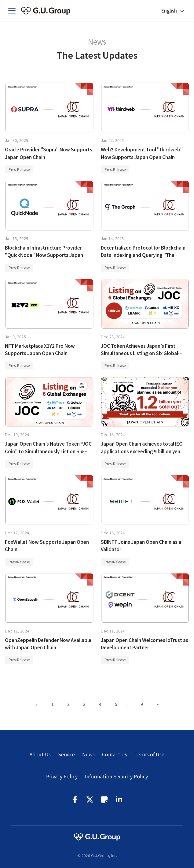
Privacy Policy (62, 776)
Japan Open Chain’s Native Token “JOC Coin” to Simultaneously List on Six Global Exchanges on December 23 (48, 451)
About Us (40, 754)
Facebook (75, 799)
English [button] (169, 11)
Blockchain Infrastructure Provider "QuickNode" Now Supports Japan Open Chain (44, 255)
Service (66, 754)
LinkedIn (119, 799)
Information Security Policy (116, 776)
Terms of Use (149, 754)
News (88, 754)
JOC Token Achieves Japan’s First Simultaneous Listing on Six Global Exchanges (139, 353)
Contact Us (115, 754)
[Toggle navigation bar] (14, 11)
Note (104, 799)
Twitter (90, 799)
